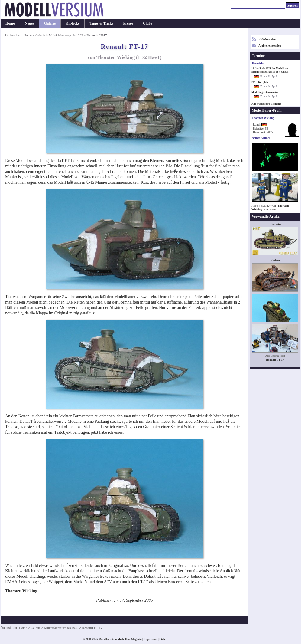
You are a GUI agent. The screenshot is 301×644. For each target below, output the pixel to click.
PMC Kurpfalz (260, 82)
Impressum (150, 639)
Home (10, 23)
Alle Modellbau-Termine (266, 104)
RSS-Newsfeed (268, 39)
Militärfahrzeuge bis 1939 (66, 35)
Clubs (147, 23)
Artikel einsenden (270, 46)
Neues (29, 23)
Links (163, 639)
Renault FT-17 (275, 360)
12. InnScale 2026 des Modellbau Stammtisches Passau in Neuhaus (270, 70)
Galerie (50, 23)
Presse (128, 23)
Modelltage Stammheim (265, 92)
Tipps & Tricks (101, 23)
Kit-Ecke (73, 23)
